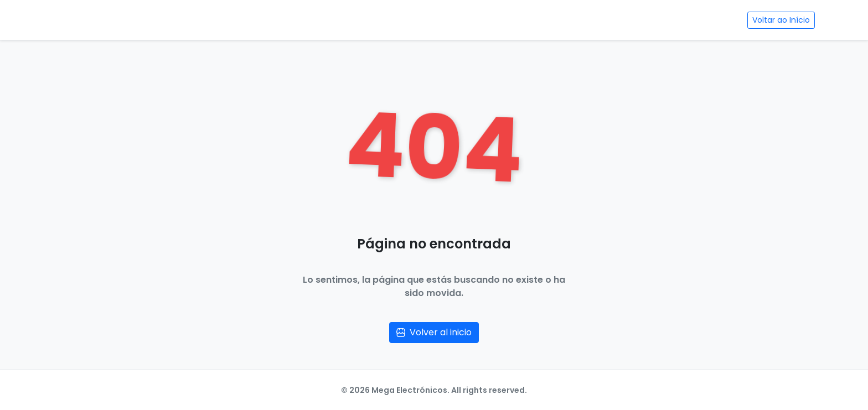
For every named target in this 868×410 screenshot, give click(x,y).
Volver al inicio (434, 332)
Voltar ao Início (781, 20)
